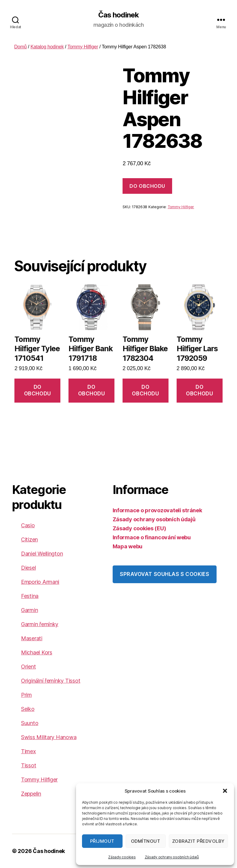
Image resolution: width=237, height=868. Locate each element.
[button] (225, 791)
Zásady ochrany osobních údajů (172, 857)
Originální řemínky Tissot (51, 681)
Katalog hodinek (47, 47)
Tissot (29, 765)
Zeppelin (31, 794)
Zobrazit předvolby (198, 841)
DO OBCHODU (147, 186)
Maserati (32, 638)
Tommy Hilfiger (83, 47)
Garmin (29, 610)
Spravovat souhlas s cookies (164, 574)
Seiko (28, 709)
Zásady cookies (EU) (139, 528)
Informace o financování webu (152, 537)
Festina (30, 596)
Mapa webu (128, 546)
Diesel (28, 568)
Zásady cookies (122, 857)
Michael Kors (37, 652)
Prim (26, 695)
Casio (28, 525)
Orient (28, 667)
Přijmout (102, 841)
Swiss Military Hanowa (49, 737)
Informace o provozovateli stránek (157, 510)
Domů (20, 47)
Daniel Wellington (42, 554)
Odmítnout (146, 841)
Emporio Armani (40, 582)
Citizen (29, 539)
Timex (29, 751)
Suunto (30, 723)
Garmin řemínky (40, 624)
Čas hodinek (118, 15)
